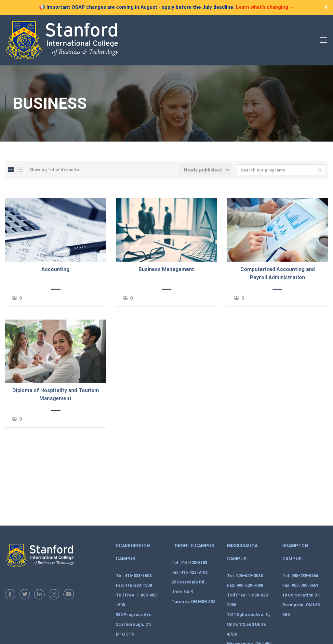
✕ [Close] (326, 7)
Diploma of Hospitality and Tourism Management (56, 394)
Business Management (166, 269)
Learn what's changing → (265, 7)
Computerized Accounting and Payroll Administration (278, 273)
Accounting (55, 269)
